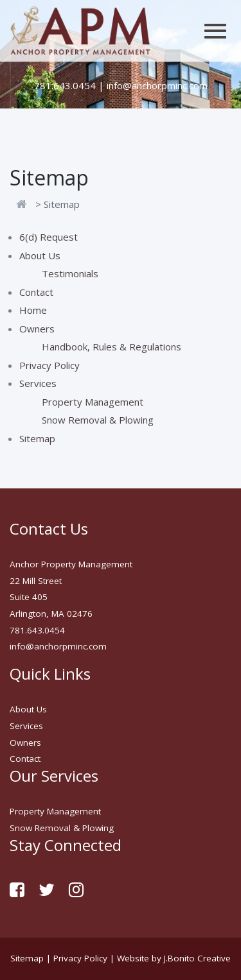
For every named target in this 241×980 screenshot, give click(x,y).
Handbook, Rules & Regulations (112, 347)
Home (33, 310)
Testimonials (70, 273)
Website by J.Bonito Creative (174, 958)
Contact (36, 292)
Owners (37, 329)
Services (38, 383)
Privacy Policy (49, 365)
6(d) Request (49, 237)
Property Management (93, 402)
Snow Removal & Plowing (98, 420)
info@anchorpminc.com (157, 85)
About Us (40, 255)
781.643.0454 (65, 85)
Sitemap (37, 438)
